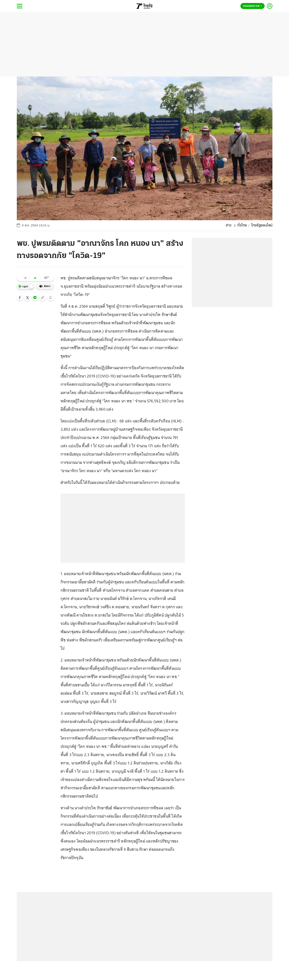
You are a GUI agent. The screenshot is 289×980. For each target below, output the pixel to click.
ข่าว (229, 225)
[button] (20, 298)
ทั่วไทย (242, 225)
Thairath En (253, 6)
